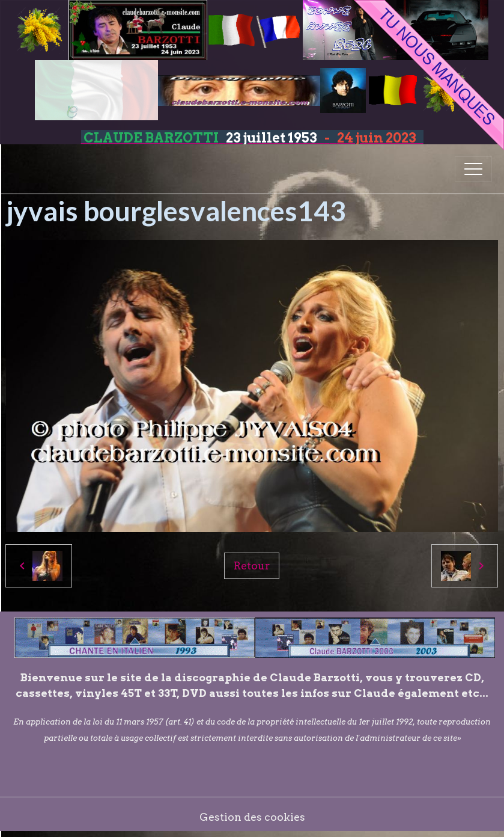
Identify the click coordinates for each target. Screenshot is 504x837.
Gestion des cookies (252, 817)
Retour (252, 566)
